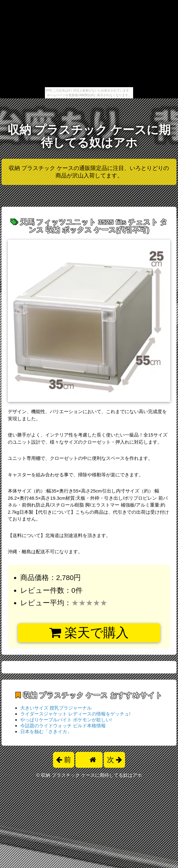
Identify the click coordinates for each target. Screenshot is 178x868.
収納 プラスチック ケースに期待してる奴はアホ (89, 136)
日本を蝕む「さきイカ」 (46, 731)
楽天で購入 (89, 633)
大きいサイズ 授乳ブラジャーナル (56, 708)
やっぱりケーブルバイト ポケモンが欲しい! (66, 720)
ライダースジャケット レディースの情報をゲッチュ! (75, 714)
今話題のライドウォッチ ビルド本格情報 (63, 726)
